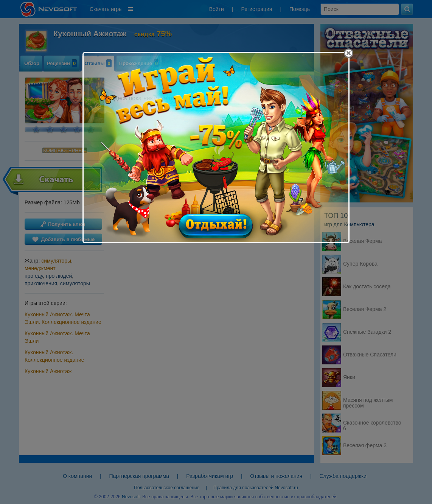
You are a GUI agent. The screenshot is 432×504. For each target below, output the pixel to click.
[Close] (349, 53)
